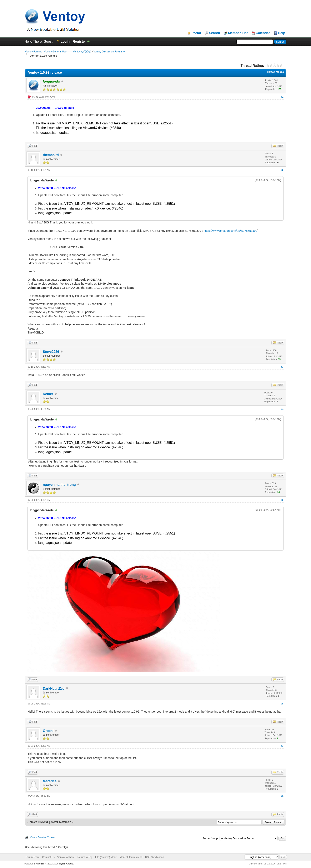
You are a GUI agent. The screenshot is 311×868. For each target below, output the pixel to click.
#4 (282, 409)
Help (282, 33)
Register (79, 42)
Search (214, 33)
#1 (282, 97)
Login (65, 42)
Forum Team (32, 857)
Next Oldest (39, 822)
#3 (282, 367)
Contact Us (48, 857)
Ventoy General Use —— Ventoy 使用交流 (68, 52)
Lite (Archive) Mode (106, 857)
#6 (282, 704)
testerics (50, 781)
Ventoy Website (66, 857)
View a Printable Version (42, 837)
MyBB (41, 864)
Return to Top (85, 857)
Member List (238, 33)
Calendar (263, 33)
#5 (282, 500)
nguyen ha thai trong (59, 485)
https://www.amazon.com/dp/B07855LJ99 (230, 231)
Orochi (48, 731)
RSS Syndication (155, 857)
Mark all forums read (131, 857)
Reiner (48, 394)
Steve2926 (51, 352)
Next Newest (61, 822)
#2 (282, 170)
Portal (196, 33)
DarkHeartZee (54, 689)
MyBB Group (66, 864)
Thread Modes (275, 72)
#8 (282, 796)
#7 (282, 746)
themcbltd (51, 155)
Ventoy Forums (33, 52)
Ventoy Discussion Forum (108, 52)
